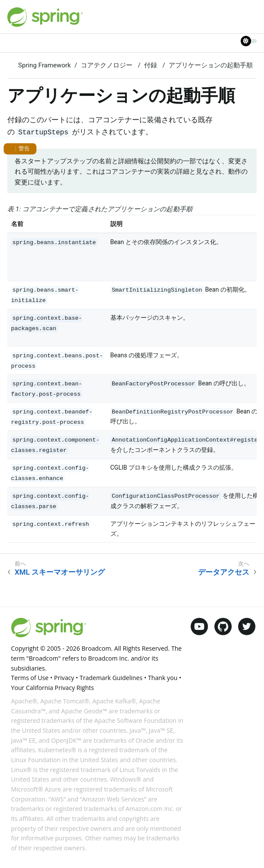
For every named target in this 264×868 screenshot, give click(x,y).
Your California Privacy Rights (53, 688)
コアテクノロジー (107, 65)
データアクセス (224, 572)
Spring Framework (44, 65)
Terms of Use (30, 678)
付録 (151, 65)
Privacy (64, 678)
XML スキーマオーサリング (60, 572)
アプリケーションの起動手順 (211, 65)
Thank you (163, 678)
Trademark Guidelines (111, 678)
